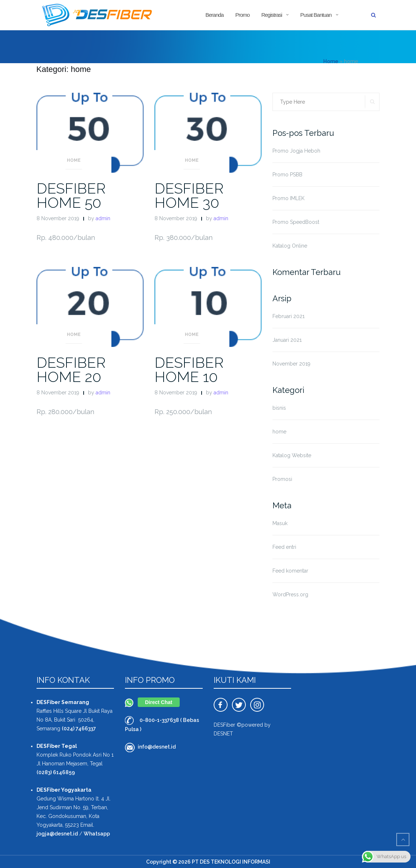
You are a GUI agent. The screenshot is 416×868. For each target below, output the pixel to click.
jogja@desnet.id (57, 834)
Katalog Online (290, 246)
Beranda (214, 15)
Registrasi (272, 15)
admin (103, 218)
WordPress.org (290, 594)
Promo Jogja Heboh (296, 151)
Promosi (282, 479)
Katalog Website (292, 455)
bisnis (279, 408)
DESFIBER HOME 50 (71, 195)
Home (331, 61)
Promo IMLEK (289, 198)
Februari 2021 (289, 316)
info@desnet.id (157, 747)
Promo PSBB (287, 175)
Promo (242, 15)
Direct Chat (159, 702)
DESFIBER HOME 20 (71, 370)
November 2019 (291, 364)
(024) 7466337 (79, 729)
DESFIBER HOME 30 (189, 195)
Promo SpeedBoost (296, 222)
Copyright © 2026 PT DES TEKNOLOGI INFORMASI (208, 862)
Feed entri (284, 547)
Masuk (280, 523)
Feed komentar (290, 571)
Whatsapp (97, 834)
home (74, 160)
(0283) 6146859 (56, 772)
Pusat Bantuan (316, 15)
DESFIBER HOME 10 (189, 370)
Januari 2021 (287, 340)
